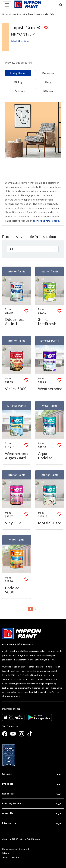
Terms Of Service (11, 857)
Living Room (18, 73)
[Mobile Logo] (28, 4)
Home (5, 14)
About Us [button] (32, 813)
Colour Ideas (16, 14)
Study (48, 82)
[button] (61, 5)
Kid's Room (18, 91)
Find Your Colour (32, 14)
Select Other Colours (21, 41)
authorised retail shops (46, 221)
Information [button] (32, 823)
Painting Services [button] (32, 803)
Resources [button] (32, 794)
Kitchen (48, 91)
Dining (18, 82)
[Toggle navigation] (7, 5)
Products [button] (32, 784)
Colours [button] (32, 774)
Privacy (6, 853)
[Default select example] (33, 249)
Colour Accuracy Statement (15, 849)
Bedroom (48, 73)
